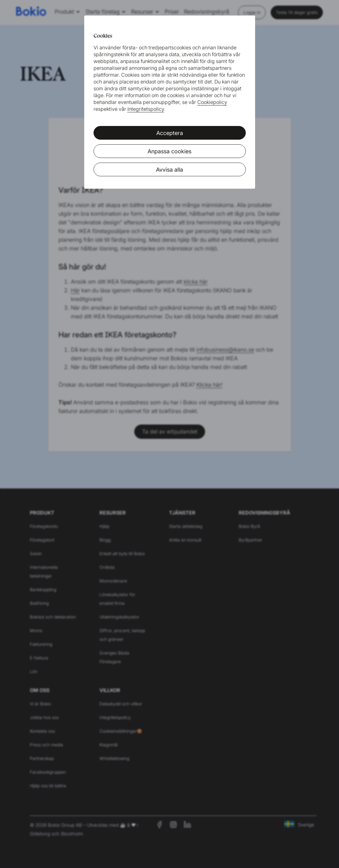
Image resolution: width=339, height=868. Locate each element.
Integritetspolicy (146, 109)
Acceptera (170, 133)
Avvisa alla (169, 170)
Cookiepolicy (212, 102)
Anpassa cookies (169, 151)
